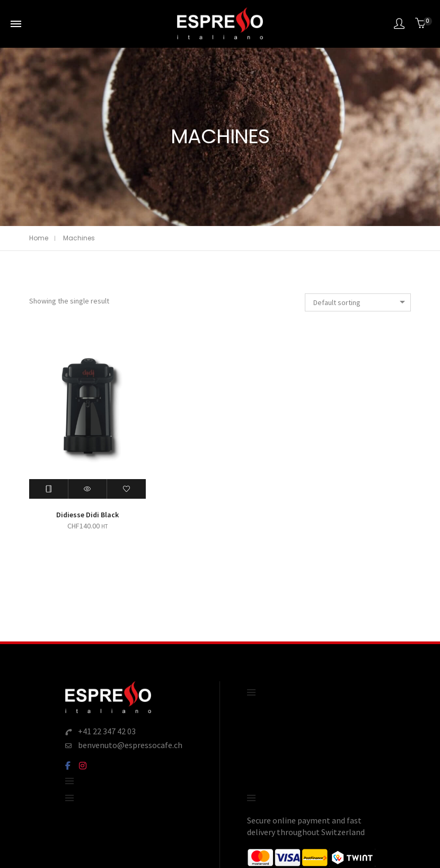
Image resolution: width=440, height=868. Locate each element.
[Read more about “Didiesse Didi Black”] (49, 489)
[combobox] (358, 302)
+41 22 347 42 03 (107, 731)
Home (39, 238)
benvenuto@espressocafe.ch (130, 745)
